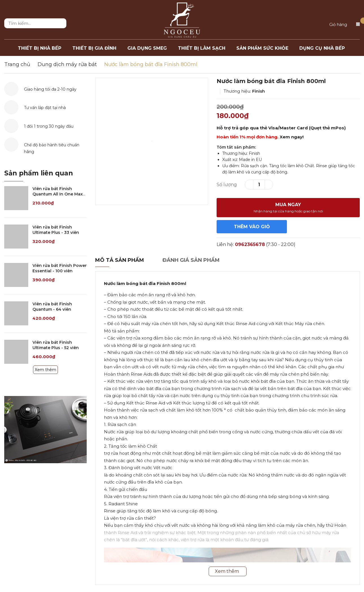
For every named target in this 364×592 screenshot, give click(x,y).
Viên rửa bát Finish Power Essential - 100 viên (60, 268)
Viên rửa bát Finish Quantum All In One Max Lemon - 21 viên (58, 194)
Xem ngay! (292, 137)
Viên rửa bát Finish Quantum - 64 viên (52, 307)
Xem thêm (45, 370)
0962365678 (250, 244)
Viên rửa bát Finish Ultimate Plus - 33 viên (56, 230)
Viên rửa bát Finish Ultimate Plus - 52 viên (56, 345)
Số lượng (227, 185)
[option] (152, 141)
